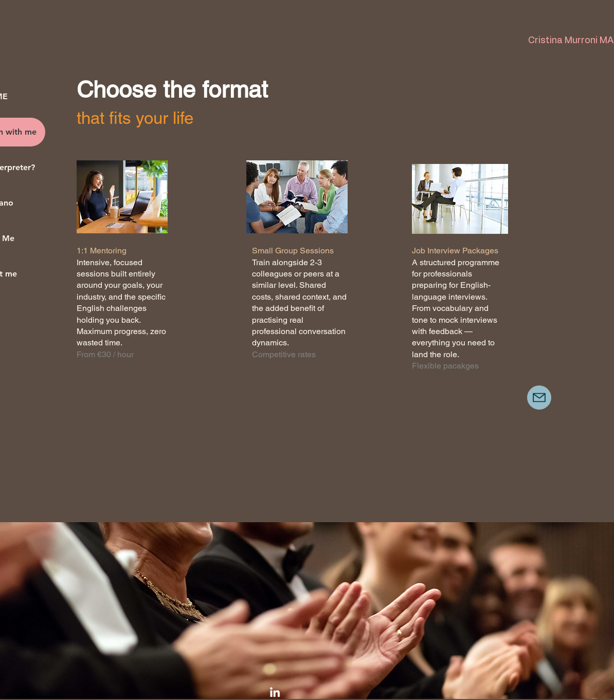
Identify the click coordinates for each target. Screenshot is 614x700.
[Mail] (539, 398)
